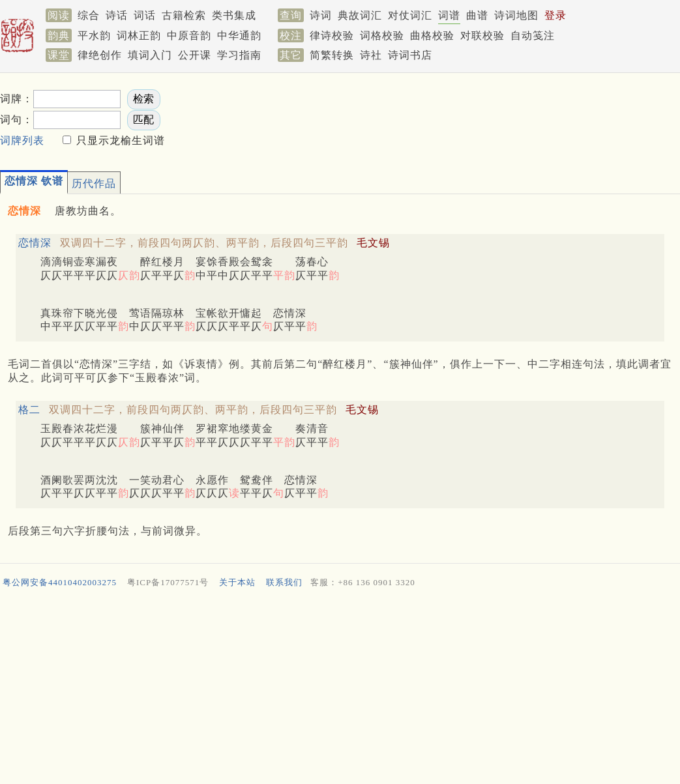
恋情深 (35, 243)
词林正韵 (139, 36)
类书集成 (234, 15)
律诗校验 (332, 36)
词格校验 (382, 36)
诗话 (117, 15)
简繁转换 (332, 55)
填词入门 (150, 55)
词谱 (449, 15)
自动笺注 (533, 36)
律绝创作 (100, 55)
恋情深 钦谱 (34, 181)
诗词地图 (516, 15)
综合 (89, 15)
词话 (145, 15)
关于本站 (237, 582)
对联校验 (482, 36)
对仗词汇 (410, 15)
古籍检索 (184, 15)
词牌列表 (22, 140)
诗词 (321, 15)
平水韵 (94, 36)
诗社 (371, 55)
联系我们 (284, 582)
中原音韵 (189, 36)
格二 (29, 410)
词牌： (17, 99)
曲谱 (477, 15)
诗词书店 (410, 55)
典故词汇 (360, 15)
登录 (555, 15)
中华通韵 (239, 36)
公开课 (195, 55)
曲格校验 (432, 36)
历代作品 (94, 183)
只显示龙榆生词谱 (119, 140)
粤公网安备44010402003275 (60, 582)
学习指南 (239, 55)
